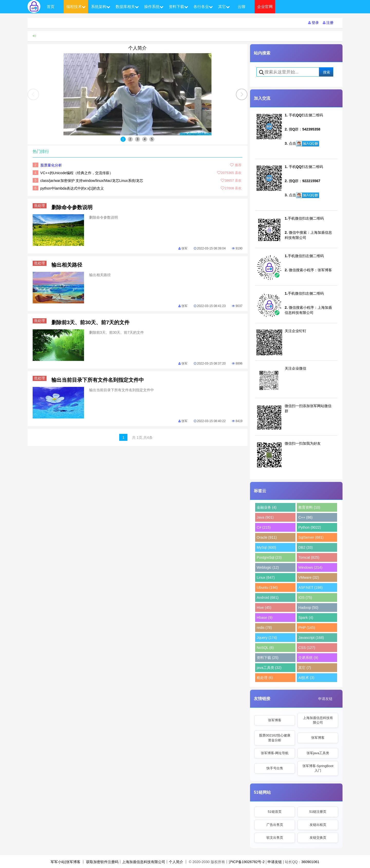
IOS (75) (305, 598)
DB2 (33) (306, 547)
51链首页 (275, 812)
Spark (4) (306, 618)
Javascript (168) (311, 638)
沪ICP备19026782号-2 (247, 862)
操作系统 (154, 7)
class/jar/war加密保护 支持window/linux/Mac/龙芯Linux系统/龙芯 (92, 181)
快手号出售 (275, 768)
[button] (242, 94)
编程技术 (76, 7)
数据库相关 (127, 7)
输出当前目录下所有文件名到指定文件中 (98, 380)
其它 (224, 7)
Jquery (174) (267, 638)
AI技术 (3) (306, 678)
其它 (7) (305, 668)
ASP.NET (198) (310, 587)
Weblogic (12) (268, 567)
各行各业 (203, 7)
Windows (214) (310, 567)
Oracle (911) (267, 537)
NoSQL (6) (265, 648)
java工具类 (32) (269, 668)
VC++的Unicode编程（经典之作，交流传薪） (77, 173)
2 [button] (130, 139)
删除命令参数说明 (72, 207)
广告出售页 (275, 825)
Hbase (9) (265, 618)
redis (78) (264, 628)
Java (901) (265, 517)
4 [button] (145, 139)
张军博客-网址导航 (275, 753)
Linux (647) (266, 577)
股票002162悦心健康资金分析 (275, 738)
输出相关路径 (67, 265)
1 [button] (123, 139)
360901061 (310, 862)
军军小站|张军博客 (66, 862)
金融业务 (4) (267, 507)
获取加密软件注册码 (102, 862)
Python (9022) (310, 527)
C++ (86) (305, 517)
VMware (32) (309, 577)
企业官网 (265, 7)
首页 (51, 7)
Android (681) (268, 598)
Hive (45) (264, 608)
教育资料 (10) (309, 507)
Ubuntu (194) (267, 587)
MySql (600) (266, 547)
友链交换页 (318, 838)
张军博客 (275, 720)
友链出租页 (318, 825)
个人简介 (137, 48)
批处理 (40, 206)
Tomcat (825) (309, 557)
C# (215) (264, 527)
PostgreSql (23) (269, 557)
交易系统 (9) (308, 658)
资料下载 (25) (268, 658)
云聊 (242, 7)
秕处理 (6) (265, 678)
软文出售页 (275, 838)
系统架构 (101, 7)
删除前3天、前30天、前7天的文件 (91, 322)
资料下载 (178, 7)
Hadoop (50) (308, 608)
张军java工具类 (318, 753)
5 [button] (152, 139)
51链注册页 (318, 812)
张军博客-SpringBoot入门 (318, 768)
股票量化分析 (51, 165)
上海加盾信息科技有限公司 (318, 720)
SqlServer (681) (311, 537)
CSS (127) (307, 648)
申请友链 (325, 699)
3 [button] (138, 139)
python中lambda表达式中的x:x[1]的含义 (72, 188)
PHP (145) (307, 628)
